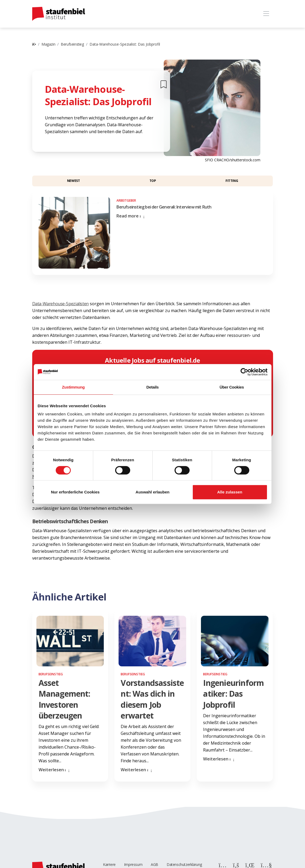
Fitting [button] (232, 181)
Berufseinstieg (72, 44)
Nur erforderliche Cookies (75, 492)
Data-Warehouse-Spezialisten (60, 304)
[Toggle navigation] (266, 14)
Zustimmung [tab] (73, 387)
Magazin (48, 44)
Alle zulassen (230, 492)
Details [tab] (152, 387)
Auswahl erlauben (152, 492)
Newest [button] (74, 181)
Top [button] (153, 181)
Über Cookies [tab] (232, 387)
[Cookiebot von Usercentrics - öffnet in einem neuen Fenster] (244, 372)
